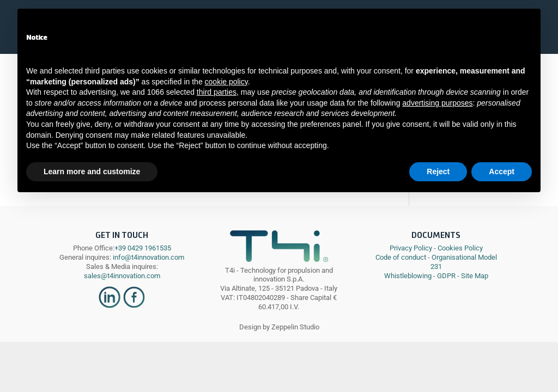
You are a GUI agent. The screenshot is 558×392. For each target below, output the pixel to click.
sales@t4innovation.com (122, 276)
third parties (217, 92)
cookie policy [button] (226, 82)
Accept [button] (502, 171)
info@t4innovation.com (148, 257)
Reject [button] (438, 171)
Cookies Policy (460, 248)
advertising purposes (437, 103)
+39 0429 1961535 (143, 248)
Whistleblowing (408, 276)
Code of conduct (401, 257)
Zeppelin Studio (295, 327)
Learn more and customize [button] (92, 171)
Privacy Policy (411, 248)
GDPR (446, 276)
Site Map (475, 276)
